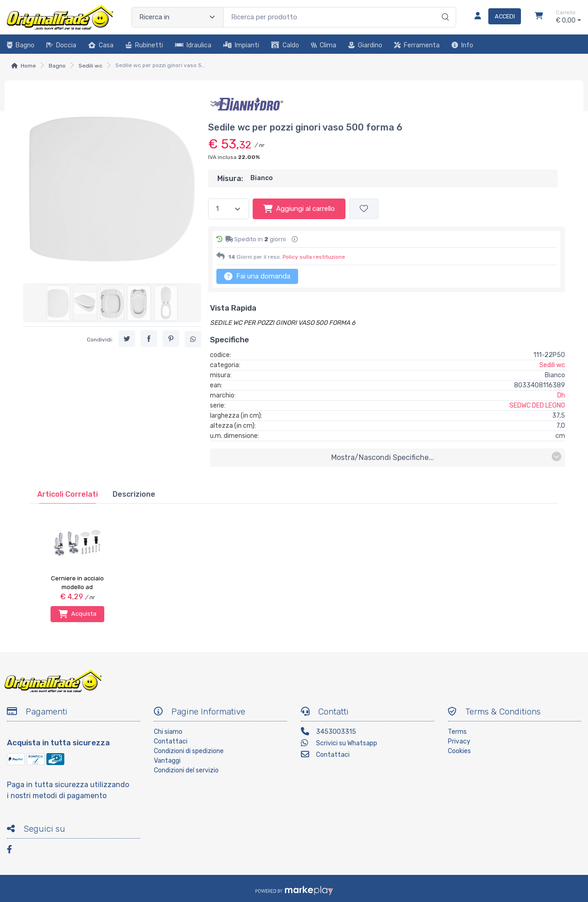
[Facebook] (14, 851)
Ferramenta (417, 45)
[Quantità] (229, 209)
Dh (561, 395)
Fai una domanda (257, 276)
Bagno (21, 45)
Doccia (61, 45)
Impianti (241, 45)
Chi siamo (168, 732)
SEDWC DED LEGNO (537, 406)
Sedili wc (90, 66)
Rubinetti (144, 45)
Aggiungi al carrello (299, 209)
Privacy (459, 741)
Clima (324, 45)
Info (462, 45)
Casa (101, 45)
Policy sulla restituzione (314, 257)
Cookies (459, 751)
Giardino (365, 45)
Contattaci (171, 741)
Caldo (285, 45)
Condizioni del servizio (186, 770)
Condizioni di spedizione (189, 751)
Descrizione (134, 494)
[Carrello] (539, 17)
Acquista (77, 614)
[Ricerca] (444, 8)
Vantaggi (167, 761)
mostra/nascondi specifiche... (446, 457)
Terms (457, 732)
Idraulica (193, 45)
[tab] (68, 494)
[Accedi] (494, 17)
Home (28, 66)
